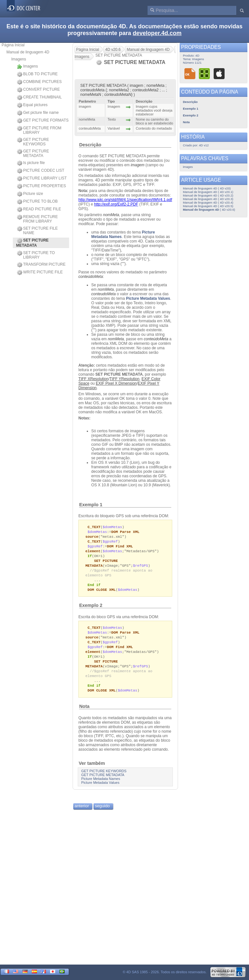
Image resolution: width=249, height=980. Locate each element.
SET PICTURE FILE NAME (37, 231)
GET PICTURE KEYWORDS (33, 142)
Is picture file (31, 163)
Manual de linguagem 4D (28, 52)
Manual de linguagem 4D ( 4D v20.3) (208, 199)
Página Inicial (13, 45)
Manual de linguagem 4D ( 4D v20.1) (208, 192)
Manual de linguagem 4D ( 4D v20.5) (208, 206)
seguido (102, 815)
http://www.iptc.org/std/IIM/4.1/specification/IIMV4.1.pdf (125, 200)
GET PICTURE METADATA (33, 153)
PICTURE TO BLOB (37, 202)
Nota (84, 715)
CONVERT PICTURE (38, 90)
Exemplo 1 (91, 505)
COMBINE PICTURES (39, 82)
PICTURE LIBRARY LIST (42, 179)
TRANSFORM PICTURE (41, 265)
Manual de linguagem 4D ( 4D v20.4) (208, 202)
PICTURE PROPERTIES (41, 186)
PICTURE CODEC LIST (41, 171)
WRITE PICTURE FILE (40, 272)
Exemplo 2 (91, 610)
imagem (138, 165)
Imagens (19, 59)
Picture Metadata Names (101, 788)
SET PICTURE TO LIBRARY (36, 255)
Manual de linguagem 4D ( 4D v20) (207, 188)
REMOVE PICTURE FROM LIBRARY (37, 219)
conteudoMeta (103, 294)
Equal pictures (32, 105)
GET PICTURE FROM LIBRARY (39, 130)
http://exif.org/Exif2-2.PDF (116, 204)
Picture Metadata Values (148, 298)
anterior (82, 815)
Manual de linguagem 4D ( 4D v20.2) (208, 195)
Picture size (30, 194)
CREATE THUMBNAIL (39, 97)
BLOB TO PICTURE (37, 74)
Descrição (90, 145)
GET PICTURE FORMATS (43, 121)
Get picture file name (38, 113)
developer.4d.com (157, 33)
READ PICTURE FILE (39, 209)
